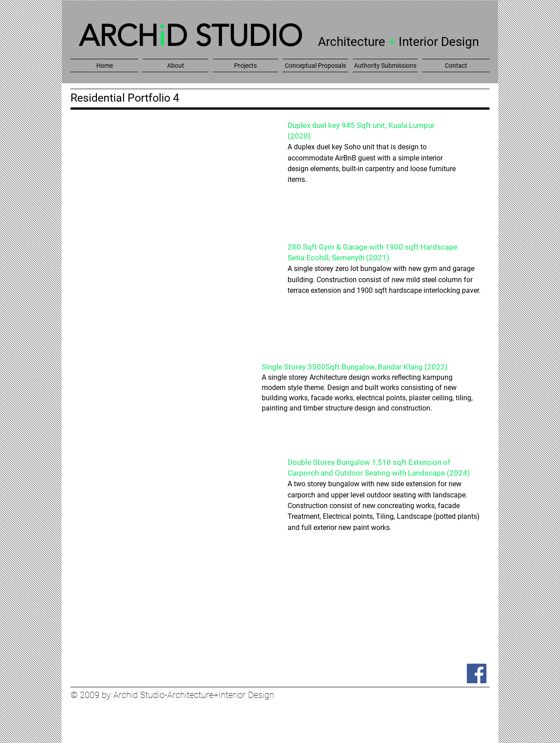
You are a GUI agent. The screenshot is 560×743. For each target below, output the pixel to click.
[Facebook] (477, 673)
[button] (175, 66)
